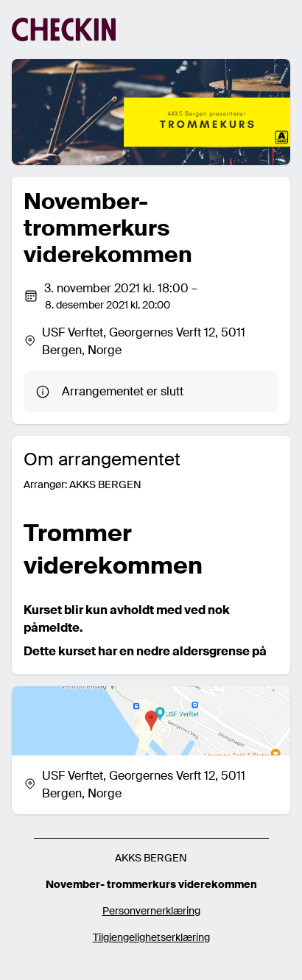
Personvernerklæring (151, 911)
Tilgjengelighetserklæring (151, 937)
